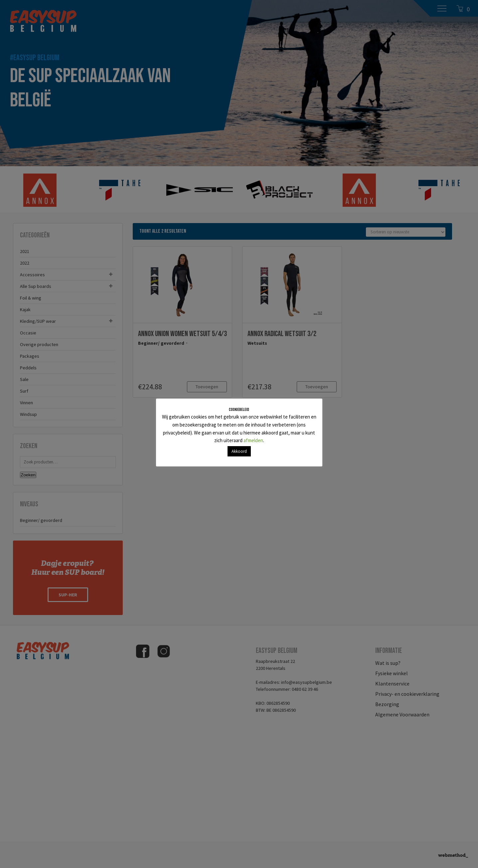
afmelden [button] (253, 440)
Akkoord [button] (239, 451)
